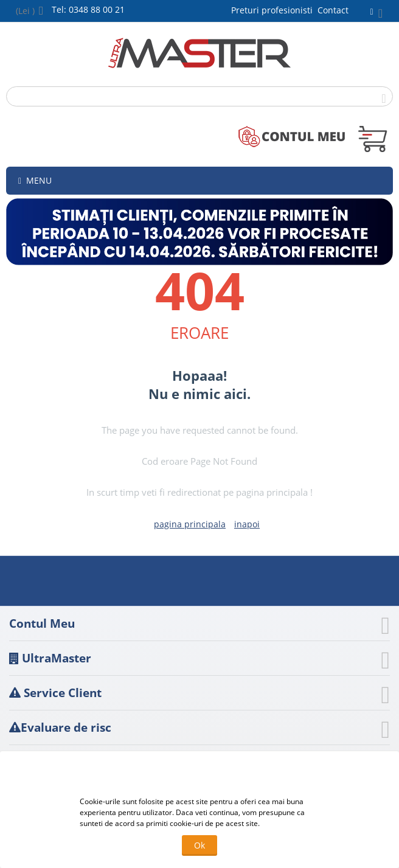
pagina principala (190, 524)
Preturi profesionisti (274, 10)
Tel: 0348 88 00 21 (88, 9)
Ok (199, 845)
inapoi (247, 524)
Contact (333, 10)
